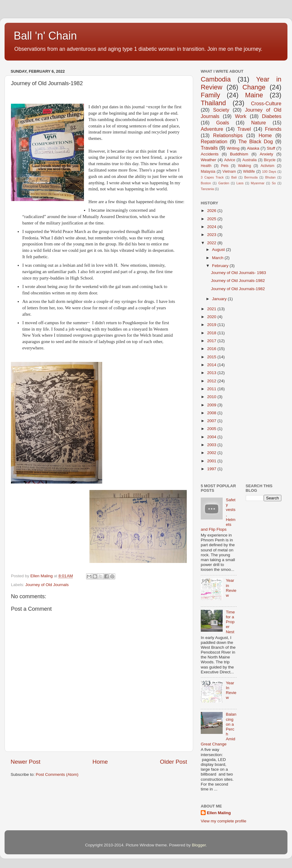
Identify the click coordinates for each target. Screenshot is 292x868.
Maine (254, 95)
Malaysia (208, 172)
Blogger (199, 845)
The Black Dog (255, 141)
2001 (212, 461)
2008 (212, 413)
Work (240, 116)
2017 (212, 341)
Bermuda (251, 177)
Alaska (253, 148)
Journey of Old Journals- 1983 (239, 273)
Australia (250, 160)
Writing (233, 148)
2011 (212, 389)
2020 (212, 317)
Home (100, 762)
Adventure (212, 129)
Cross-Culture (266, 103)
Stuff (271, 148)
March (218, 258)
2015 (212, 357)
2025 (212, 219)
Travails (209, 148)
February (221, 266)
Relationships (228, 135)
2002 (212, 453)
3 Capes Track (212, 177)
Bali (234, 177)
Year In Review (231, 690)
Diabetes (272, 116)
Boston (206, 183)
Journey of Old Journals (47, 585)
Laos (240, 183)
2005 (212, 429)
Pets (225, 166)
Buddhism (239, 154)
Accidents (210, 154)
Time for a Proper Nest (230, 622)
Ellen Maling (219, 813)
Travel (244, 129)
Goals (223, 123)
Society (221, 110)
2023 (212, 235)
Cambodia (216, 79)
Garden (224, 183)
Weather (209, 160)
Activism (268, 166)
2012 (212, 381)
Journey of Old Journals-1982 (238, 281)
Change (254, 87)
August (219, 250)
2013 (212, 373)
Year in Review (231, 588)
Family (210, 95)
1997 (212, 469)
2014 (212, 365)
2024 (212, 227)
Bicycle (269, 160)
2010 (212, 397)
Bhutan (270, 177)
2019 (212, 325)
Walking (244, 166)
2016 (212, 349)
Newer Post (26, 762)
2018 (212, 333)
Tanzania (207, 189)
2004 (212, 437)
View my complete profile (224, 821)
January (220, 299)
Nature (259, 123)
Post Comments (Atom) (57, 774)
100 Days (269, 172)
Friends (273, 129)
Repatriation (214, 141)
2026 (212, 211)
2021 (212, 309)
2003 (212, 445)
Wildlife (249, 172)
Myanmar (258, 183)
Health (206, 166)
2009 (212, 405)
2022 (212, 243)
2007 (212, 421)
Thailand (213, 103)
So (274, 183)
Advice (230, 160)
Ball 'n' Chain (45, 36)
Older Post (174, 762)
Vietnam (229, 172)
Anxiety (266, 154)
